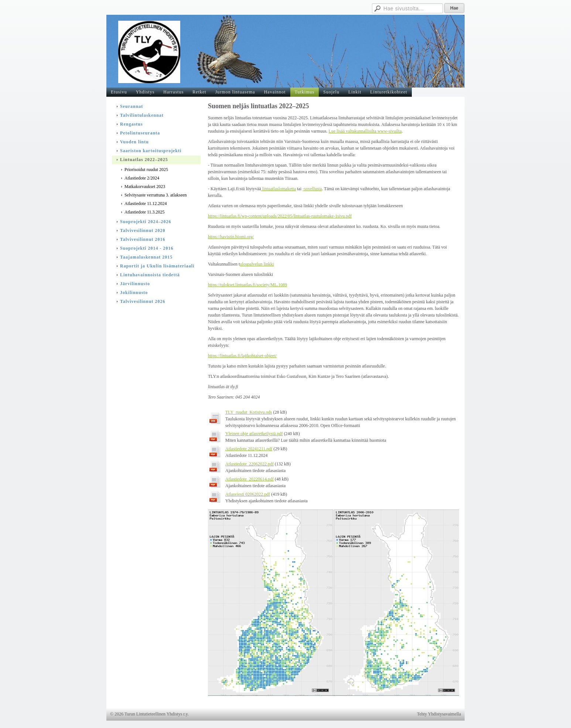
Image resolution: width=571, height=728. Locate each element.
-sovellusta (312, 189)
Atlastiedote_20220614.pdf (249, 479)
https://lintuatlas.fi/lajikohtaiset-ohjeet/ (242, 356)
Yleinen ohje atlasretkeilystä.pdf (254, 434)
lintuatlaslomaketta (278, 189)
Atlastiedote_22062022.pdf (249, 464)
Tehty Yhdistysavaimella (439, 714)
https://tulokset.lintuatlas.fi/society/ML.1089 (247, 285)
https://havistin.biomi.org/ (231, 237)
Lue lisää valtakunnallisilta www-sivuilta (365, 131)
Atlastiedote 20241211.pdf (249, 449)
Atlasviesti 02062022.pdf (248, 494)
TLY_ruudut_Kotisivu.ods (249, 412)
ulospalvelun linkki (257, 264)
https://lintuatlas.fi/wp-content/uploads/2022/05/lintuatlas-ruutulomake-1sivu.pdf (280, 216)
